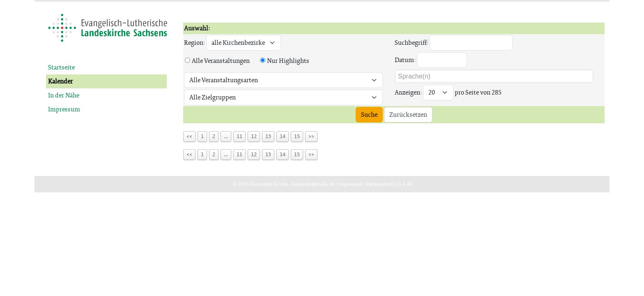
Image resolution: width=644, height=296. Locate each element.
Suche (369, 114)
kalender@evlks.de (313, 184)
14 (283, 136)
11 (239, 136)
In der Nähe (64, 95)
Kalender (60, 81)
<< (189, 136)
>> (311, 136)
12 (254, 136)
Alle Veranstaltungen (221, 61)
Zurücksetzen (408, 114)
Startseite (61, 67)
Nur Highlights (288, 61)
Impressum (64, 109)
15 (297, 136)
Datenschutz (381, 184)
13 (268, 136)
